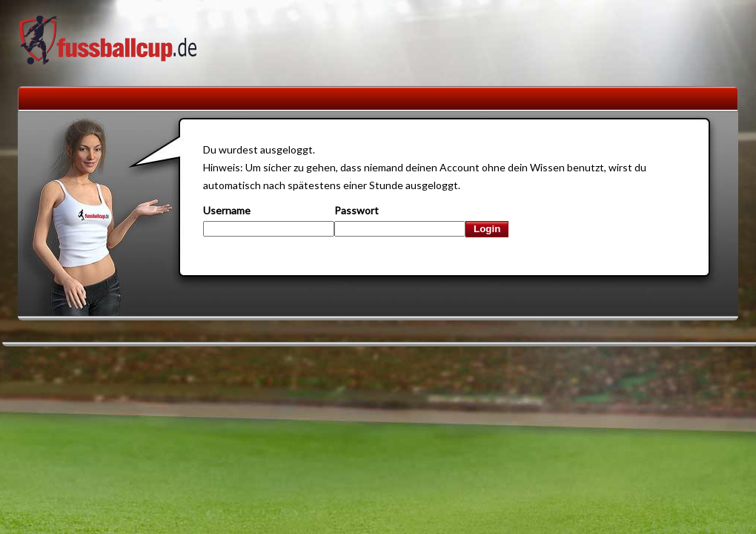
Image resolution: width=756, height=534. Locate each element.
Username (227, 210)
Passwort (357, 210)
